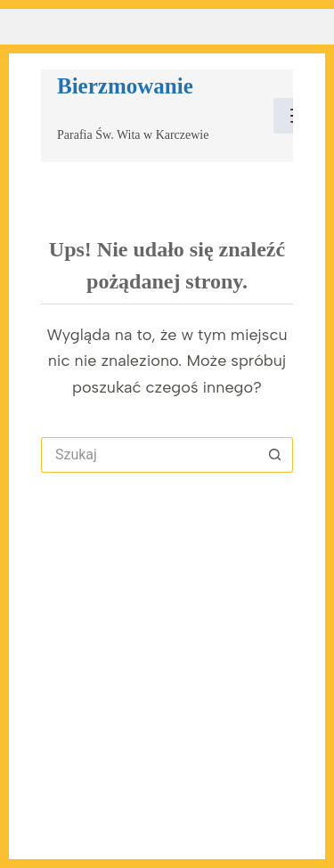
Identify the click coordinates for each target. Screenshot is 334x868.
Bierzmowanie (125, 86)
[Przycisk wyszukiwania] (275, 455)
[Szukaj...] (149, 455)
